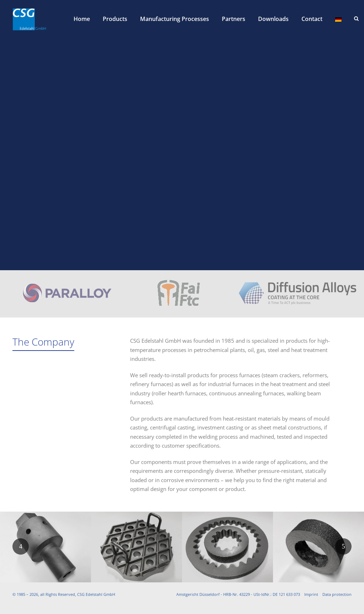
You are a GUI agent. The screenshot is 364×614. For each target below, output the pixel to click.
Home (82, 19)
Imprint (311, 594)
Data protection (337, 594)
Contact (312, 19)
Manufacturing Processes (175, 19)
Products (115, 19)
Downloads (273, 19)
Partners (234, 19)
